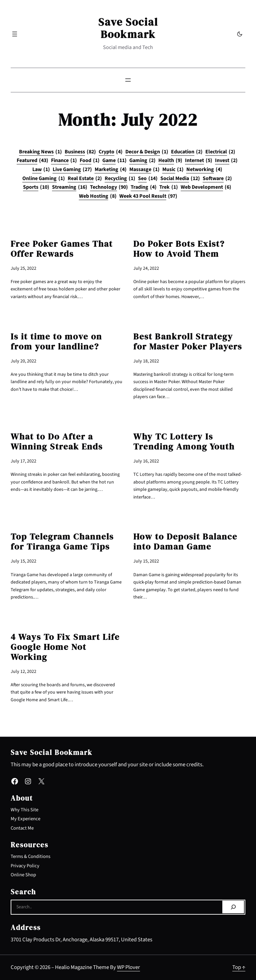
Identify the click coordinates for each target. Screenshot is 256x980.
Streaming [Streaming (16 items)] (70, 187)
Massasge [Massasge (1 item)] (144, 170)
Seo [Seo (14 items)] (148, 179)
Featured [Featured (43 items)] (32, 161)
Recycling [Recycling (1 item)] (120, 179)
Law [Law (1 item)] (41, 170)
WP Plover (128, 967)
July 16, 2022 (146, 461)
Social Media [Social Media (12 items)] (180, 179)
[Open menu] (15, 34)
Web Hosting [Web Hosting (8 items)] (98, 196)
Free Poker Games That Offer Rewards (62, 249)
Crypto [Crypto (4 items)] (111, 152)
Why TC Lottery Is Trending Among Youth (184, 441)
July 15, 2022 (23, 561)
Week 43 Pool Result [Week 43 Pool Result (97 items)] (148, 196)
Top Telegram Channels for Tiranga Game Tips (62, 542)
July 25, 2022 (23, 268)
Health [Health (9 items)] (170, 161)
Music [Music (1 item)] (173, 170)
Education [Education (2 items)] (187, 152)
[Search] (233, 907)
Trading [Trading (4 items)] (144, 187)
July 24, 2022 (146, 268)
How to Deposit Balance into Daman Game (185, 542)
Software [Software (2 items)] (217, 179)
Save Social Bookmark (128, 28)
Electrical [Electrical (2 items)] (220, 152)
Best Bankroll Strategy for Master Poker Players (188, 341)
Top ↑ (239, 967)
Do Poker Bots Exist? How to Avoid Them (179, 249)
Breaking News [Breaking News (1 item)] (40, 152)
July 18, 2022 (146, 361)
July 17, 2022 (23, 461)
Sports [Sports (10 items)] (36, 187)
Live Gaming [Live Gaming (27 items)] (72, 170)
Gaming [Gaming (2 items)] (142, 161)
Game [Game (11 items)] (114, 161)
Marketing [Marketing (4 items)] (111, 170)
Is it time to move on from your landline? (56, 341)
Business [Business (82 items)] (80, 152)
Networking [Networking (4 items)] (204, 170)
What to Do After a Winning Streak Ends (57, 441)
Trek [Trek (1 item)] (169, 187)
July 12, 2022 (23, 672)
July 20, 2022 (23, 361)
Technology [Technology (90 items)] (109, 187)
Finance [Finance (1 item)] (64, 161)
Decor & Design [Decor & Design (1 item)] (147, 152)
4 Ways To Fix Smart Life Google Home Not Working (65, 647)
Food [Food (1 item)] (90, 161)
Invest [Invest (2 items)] (226, 161)
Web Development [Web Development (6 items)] (206, 187)
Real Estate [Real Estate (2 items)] (85, 179)
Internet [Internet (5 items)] (199, 161)
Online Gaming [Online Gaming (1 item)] (44, 179)
